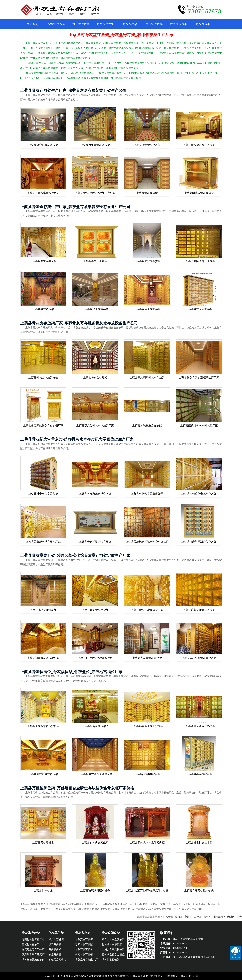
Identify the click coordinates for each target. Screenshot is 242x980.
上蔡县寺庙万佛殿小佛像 (199, 890)
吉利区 (214, 917)
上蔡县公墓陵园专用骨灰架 (199, 261)
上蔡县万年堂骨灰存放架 (95, 145)
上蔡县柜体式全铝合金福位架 (95, 774)
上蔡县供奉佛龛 (43, 890)
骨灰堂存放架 (154, 24)
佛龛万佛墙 (55, 954)
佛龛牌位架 (56, 933)
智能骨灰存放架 (31, 944)
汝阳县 (185, 917)
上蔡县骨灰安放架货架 (147, 261)
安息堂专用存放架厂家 (33, 955)
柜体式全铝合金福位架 (113, 955)
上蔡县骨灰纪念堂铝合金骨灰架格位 (147, 542)
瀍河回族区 (226, 917)
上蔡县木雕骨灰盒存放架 (147, 425)
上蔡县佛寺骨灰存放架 (147, 145)
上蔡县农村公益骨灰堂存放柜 (199, 658)
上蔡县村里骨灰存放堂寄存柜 (95, 658)
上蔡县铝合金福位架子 (95, 726)
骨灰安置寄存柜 (84, 939)
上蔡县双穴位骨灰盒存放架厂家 (95, 425)
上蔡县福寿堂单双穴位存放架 (199, 542)
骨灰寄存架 (130, 24)
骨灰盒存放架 (81, 24)
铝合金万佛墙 (56, 939)
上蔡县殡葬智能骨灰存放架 (199, 610)
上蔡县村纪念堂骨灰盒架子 (147, 494)
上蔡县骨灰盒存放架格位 (43, 377)
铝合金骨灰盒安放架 (113, 939)
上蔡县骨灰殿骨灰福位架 (43, 774)
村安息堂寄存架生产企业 (33, 950)
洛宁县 (176, 917)
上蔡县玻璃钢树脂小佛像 (95, 890)
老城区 (238, 917)
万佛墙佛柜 (55, 949)
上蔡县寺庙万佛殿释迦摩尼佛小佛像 (147, 890)
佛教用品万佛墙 (57, 960)
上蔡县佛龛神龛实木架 (199, 842)
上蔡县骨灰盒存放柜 (95, 377)
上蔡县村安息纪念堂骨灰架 (95, 494)
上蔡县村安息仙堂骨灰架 (43, 494)
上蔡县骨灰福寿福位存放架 (199, 145)
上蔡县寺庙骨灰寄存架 (147, 309)
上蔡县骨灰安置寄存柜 (199, 309)
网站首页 (32, 24)
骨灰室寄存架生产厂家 (86, 960)
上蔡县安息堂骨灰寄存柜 (147, 658)
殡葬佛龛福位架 (111, 960)
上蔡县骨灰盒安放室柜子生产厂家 (199, 377)
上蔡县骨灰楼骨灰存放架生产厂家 (95, 193)
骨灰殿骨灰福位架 (112, 944)
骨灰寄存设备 (105, 24)
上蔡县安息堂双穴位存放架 (95, 542)
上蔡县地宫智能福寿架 (43, 610)
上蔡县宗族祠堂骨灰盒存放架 (147, 377)
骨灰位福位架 (178, 24)
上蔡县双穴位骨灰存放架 (43, 145)
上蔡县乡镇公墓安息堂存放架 (199, 494)
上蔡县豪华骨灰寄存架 (95, 309)
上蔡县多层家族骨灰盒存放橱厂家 (43, 425)
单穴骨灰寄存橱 (84, 954)
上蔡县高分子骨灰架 (95, 261)
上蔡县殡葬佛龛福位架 (147, 774)
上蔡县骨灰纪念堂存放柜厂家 (43, 542)
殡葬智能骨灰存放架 (33, 960)
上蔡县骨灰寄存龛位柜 (43, 261)
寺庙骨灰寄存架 (84, 944)
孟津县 (204, 917)
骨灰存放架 (203, 24)
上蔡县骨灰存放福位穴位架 (43, 726)
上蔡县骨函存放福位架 (199, 774)
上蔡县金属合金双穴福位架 (199, 726)
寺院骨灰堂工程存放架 (33, 940)
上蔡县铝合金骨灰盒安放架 (147, 726)
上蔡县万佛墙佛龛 (43, 842)
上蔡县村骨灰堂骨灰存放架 (43, 193)
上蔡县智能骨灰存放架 (95, 610)
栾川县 (195, 917)
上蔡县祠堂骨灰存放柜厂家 (43, 658)
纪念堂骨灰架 (57, 24)
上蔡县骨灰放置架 (43, 309)
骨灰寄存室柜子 (84, 949)
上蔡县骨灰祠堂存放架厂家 (147, 610)
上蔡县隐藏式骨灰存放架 (199, 193)
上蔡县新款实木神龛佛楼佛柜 (147, 842)
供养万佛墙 (55, 944)
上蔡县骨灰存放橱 (147, 193)
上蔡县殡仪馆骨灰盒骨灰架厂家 (199, 425)
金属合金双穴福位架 (113, 949)
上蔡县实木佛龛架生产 (95, 842)
